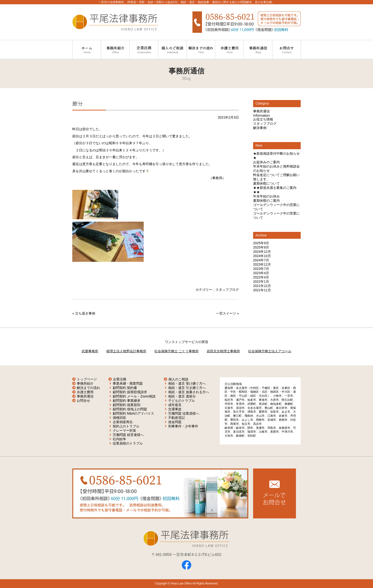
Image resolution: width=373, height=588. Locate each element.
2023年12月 (262, 264)
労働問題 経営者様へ (128, 435)
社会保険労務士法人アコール (270, 351)
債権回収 (119, 418)
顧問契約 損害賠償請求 (130, 392)
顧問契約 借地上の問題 (130, 409)
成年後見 (175, 405)
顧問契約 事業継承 (127, 401)
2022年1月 (261, 282)
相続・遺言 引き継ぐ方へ (187, 388)
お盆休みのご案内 (266, 162)
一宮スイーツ (226, 313)
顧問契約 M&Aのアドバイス (133, 413)
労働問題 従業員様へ (184, 413)
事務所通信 (261, 111)
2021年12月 (262, 286)
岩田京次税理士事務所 (223, 351)
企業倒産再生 (123, 422)
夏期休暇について (266, 183)
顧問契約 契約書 (125, 388)
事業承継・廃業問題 (128, 383)
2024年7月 (261, 260)
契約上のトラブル (126, 426)
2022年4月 (261, 277)
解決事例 (260, 128)
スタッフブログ (227, 290)
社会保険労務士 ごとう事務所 (177, 351)
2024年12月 (262, 252)
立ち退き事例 (85, 313)
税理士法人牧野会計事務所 (126, 351)
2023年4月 (261, 273)
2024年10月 (262, 256)
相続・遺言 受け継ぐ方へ (187, 383)
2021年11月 (262, 290)
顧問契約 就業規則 (127, 405)
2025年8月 (261, 247)
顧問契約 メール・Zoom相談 (134, 396)
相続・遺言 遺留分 (182, 396)
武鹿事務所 (90, 351)
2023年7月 (261, 269)
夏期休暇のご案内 (266, 201)
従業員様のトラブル (128, 443)
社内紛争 (119, 439)
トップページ (87, 379)
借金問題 (175, 422)
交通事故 (175, 409)
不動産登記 (177, 418)
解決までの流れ (88, 388)
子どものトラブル (182, 401)
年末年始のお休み (266, 196)
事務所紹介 (85, 383)
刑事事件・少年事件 (183, 426)
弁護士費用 (85, 392)
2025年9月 (261, 243)
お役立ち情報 (263, 119)
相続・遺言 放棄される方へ (189, 392)
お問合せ (83, 401)
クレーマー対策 (124, 430)
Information (261, 115)
